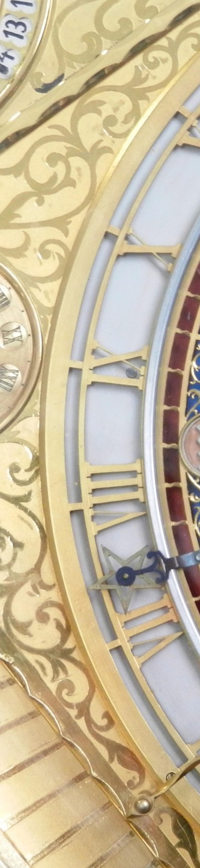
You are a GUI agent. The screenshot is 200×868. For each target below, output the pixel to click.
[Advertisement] (75, 61)
